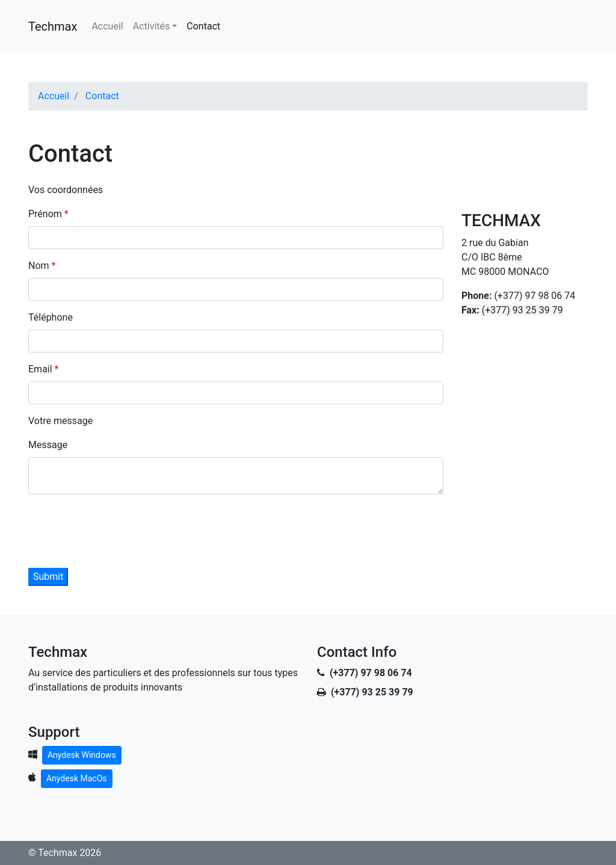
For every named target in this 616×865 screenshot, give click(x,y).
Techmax (53, 26)
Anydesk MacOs (77, 778)
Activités (152, 26)
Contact (203, 26)
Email (42, 369)
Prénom (46, 214)
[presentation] (120, 528)
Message (48, 445)
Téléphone (51, 317)
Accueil (107, 26)
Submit (48, 577)
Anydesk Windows (82, 755)
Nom (40, 266)
